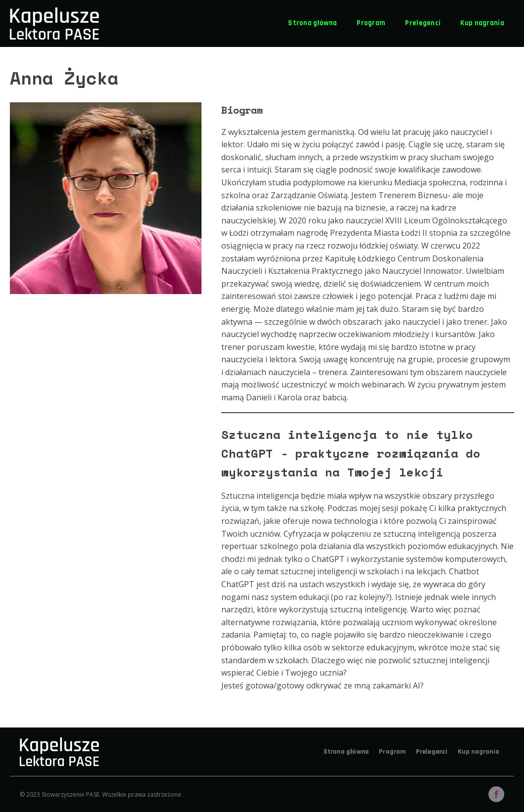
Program (371, 23)
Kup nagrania (482, 23)
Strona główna (312, 23)
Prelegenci (423, 23)
